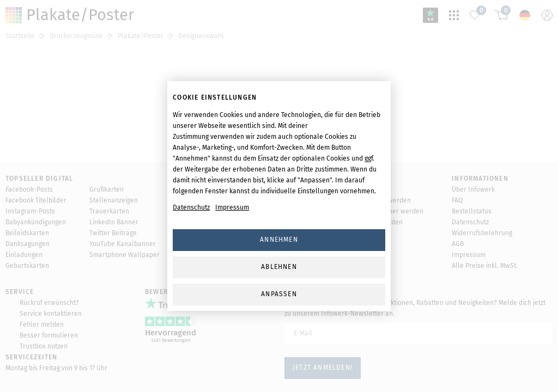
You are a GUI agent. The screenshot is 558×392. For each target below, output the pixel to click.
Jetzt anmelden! (323, 367)
